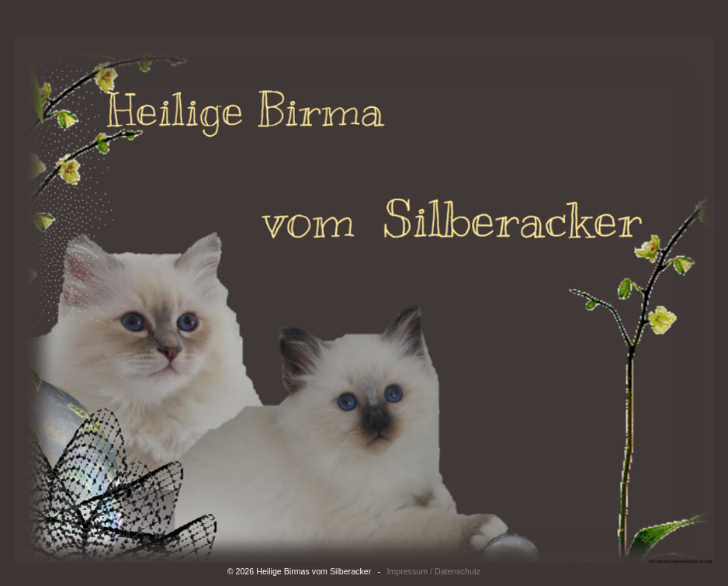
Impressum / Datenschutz (433, 571)
